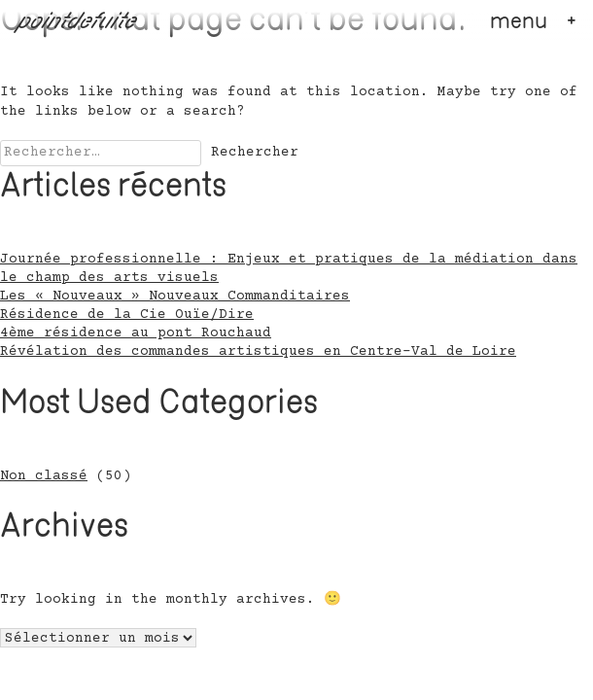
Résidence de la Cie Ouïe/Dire (127, 315)
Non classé (44, 476)
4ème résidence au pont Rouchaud (136, 333)
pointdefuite (78, 22)
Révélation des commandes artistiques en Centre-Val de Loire (258, 352)
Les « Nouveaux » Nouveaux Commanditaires (175, 297)
